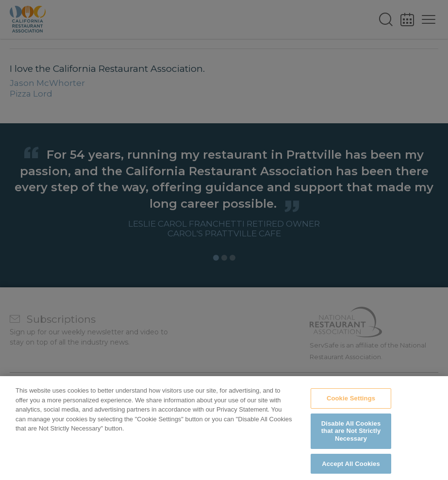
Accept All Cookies (351, 470)
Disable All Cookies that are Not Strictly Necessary (351, 437)
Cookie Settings (351, 405)
